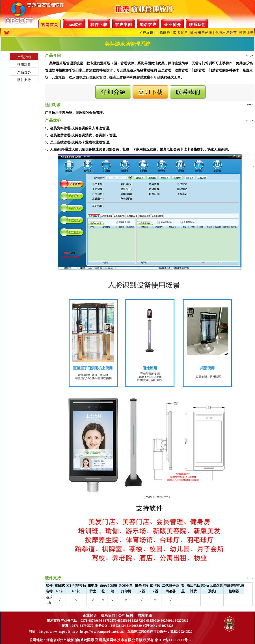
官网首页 (50, 25)
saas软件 (74, 25)
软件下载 (99, 25)
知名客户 (148, 25)
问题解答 (163, 32)
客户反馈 (146, 32)
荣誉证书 (247, 32)
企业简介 (173, 25)
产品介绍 (24, 57)
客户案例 (124, 25)
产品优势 (24, 72)
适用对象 (24, 65)
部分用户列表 (201, 32)
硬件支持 (24, 80)
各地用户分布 (226, 32)
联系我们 (197, 25)
